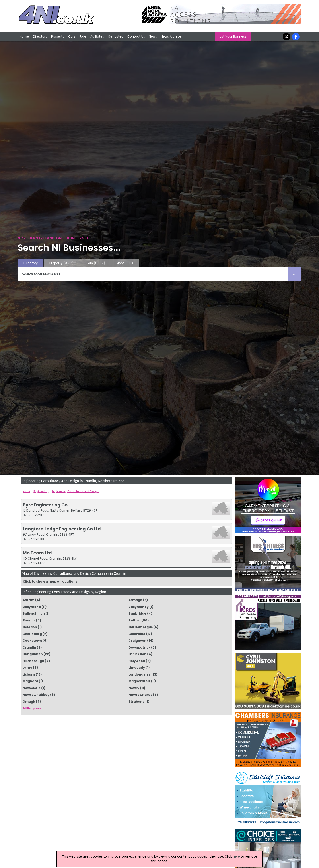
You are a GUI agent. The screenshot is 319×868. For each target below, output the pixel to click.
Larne (27, 668)
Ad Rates (97, 36)
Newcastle (32, 688)
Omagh (29, 702)
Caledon (30, 627)
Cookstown (32, 641)
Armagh (135, 600)
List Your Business (233, 36)
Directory (40, 36)
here (236, 856)
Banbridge (137, 613)
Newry (134, 688)
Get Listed (116, 36)
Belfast (135, 620)
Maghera (30, 681)
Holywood (137, 661)
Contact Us (136, 36)
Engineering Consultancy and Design (75, 491)
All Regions (32, 708)
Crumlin (29, 647)
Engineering (41, 491)
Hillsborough (33, 661)
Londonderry (140, 674)
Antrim (28, 600)
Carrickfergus (141, 627)
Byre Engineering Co (45, 505)
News (153, 36)
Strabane (137, 702)
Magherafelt (139, 681)
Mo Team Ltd (37, 553)
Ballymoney (139, 607)
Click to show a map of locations (50, 581)
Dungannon (33, 654)
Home (24, 36)
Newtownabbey (36, 695)
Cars (72, 36)
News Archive (171, 36)
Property (58, 36)
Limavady (137, 668)
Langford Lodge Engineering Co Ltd (62, 529)
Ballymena (32, 607)
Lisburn (29, 674)
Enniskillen (137, 654)
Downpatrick (139, 647)
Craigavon (137, 641)
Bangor (29, 620)
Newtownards (140, 695)
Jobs (83, 36)
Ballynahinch (34, 613)
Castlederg (32, 634)
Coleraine (137, 634)
